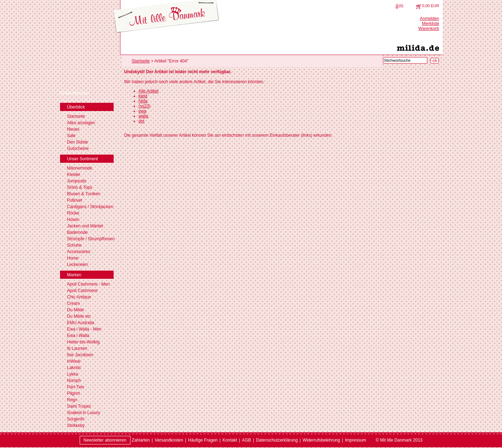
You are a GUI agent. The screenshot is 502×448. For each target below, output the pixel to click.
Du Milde (76, 310)
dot (142, 121)
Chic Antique (79, 297)
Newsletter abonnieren (105, 440)
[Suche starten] (435, 61)
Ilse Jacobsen (80, 355)
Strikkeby (76, 426)
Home (73, 258)
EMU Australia (81, 323)
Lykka (73, 374)
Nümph (74, 381)
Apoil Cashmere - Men (88, 284)
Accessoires (79, 252)
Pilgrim (74, 393)
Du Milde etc (79, 316)
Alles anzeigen (81, 123)
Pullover (75, 200)
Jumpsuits (77, 181)
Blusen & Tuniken (84, 194)
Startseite (76, 116)
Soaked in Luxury (84, 413)
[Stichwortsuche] (405, 60)
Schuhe (74, 245)
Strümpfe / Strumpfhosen (91, 239)
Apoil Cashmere (82, 291)
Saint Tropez (79, 406)
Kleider (74, 175)
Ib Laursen (77, 348)
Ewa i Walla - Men (84, 329)
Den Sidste (78, 142)
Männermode (80, 168)
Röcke (73, 213)
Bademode (78, 232)
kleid (143, 96)
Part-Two (76, 387)
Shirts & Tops (80, 187)
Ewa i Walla (78, 336)
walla (143, 116)
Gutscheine (78, 149)
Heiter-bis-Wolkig (83, 342)
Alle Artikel (149, 91)
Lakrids (74, 368)
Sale (71, 136)
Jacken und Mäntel (85, 226)
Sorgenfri (76, 419)
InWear (74, 361)
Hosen (73, 220)
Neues (73, 129)
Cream (74, 303)
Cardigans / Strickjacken (90, 207)
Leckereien (78, 265)
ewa (143, 111)
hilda (143, 101)
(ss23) (145, 106)
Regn (72, 400)
